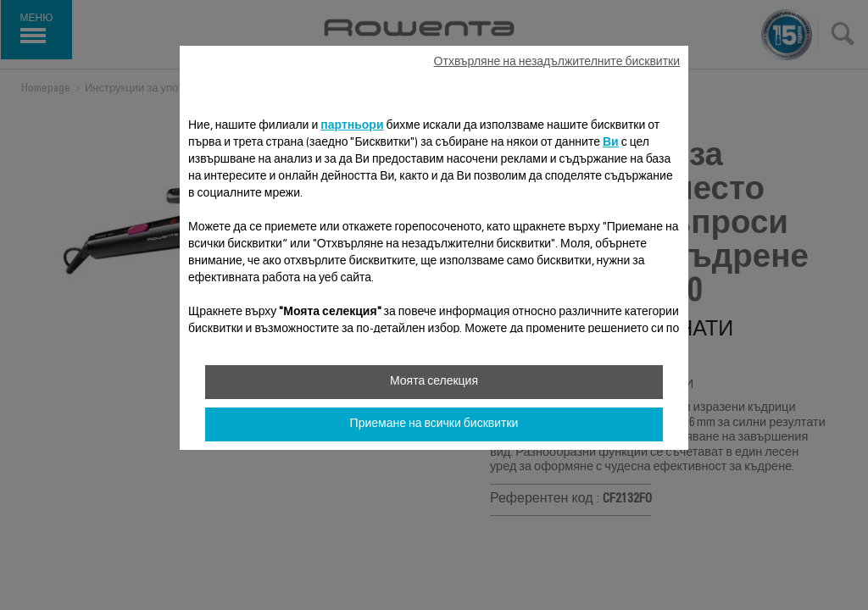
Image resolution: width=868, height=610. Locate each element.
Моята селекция (434, 382)
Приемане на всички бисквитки (434, 424)
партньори (352, 126)
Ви (611, 143)
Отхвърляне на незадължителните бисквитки (557, 63)
